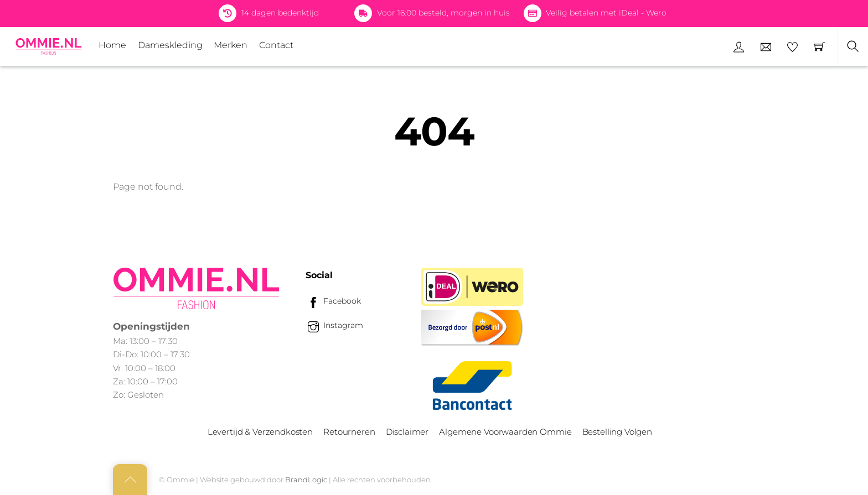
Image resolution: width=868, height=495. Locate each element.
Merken (231, 45)
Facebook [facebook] (333, 301)
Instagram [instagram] (334, 325)
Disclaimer (407, 432)
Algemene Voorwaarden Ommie (505, 432)
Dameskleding (170, 45)
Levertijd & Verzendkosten (260, 432)
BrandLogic (306, 480)
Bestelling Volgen (617, 432)
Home (112, 45)
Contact (276, 45)
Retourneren (349, 432)
